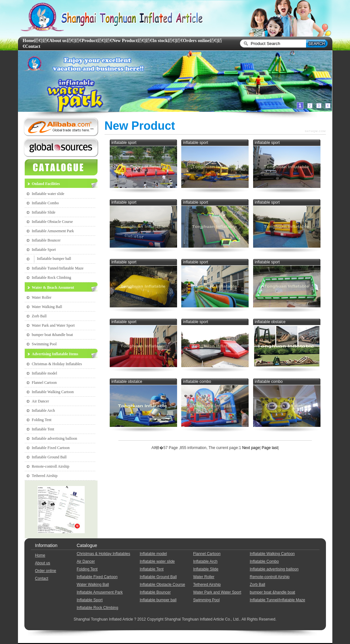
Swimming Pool (44, 344)
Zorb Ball (39, 316)
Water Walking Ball (47, 307)
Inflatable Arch (43, 410)
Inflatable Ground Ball (49, 457)
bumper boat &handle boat (52, 335)
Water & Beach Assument (53, 287)
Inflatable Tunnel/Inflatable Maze (58, 268)
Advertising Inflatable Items (55, 354)
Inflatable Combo (45, 203)
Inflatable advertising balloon (54, 438)
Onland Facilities (46, 184)
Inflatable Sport (44, 250)
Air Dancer (40, 401)
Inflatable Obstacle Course (52, 222)
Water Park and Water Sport (53, 325)
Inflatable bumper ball (54, 259)
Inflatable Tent (43, 429)
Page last (269, 448)
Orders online (196, 41)
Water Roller (42, 297)
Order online (46, 571)
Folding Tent (42, 420)
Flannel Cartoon (44, 383)
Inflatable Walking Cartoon (53, 392)
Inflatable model (44, 373)
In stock (160, 41)
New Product (125, 41)
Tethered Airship (45, 476)
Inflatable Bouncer (46, 240)
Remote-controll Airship (51, 466)
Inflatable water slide (48, 194)
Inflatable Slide (44, 212)
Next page (251, 448)
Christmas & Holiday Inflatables (57, 364)
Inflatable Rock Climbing (51, 278)
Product (90, 41)
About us (58, 41)
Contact (33, 46)
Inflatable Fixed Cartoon (51, 448)
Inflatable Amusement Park (53, 231)
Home (29, 41)
